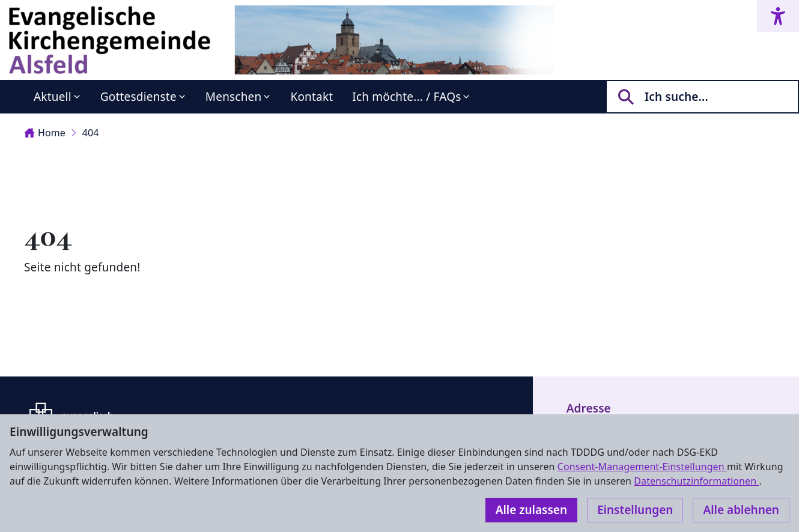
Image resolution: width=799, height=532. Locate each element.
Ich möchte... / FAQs (406, 97)
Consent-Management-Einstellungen (642, 467)
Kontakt (311, 97)
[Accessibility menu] (778, 16)
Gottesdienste (138, 97)
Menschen (234, 97)
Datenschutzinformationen (696, 481)
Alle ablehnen (741, 510)
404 (91, 133)
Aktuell (53, 97)
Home (45, 133)
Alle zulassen (531, 510)
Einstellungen (635, 510)
